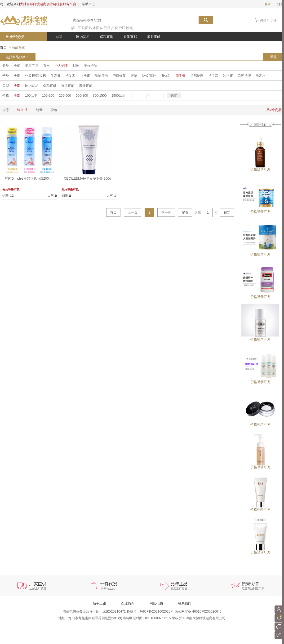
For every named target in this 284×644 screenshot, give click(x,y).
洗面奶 (87, 28)
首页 (3, 47)
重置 (273, 57)
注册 (281, 4)
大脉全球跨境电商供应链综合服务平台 (48, 4)
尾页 (185, 212)
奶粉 (115, 28)
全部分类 (17, 37)
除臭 (129, 28)
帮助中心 (89, 4)
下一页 (166, 212)
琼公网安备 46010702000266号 (198, 611)
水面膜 (98, 28)
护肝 (122, 28)
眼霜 (107, 28)
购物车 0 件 (266, 20)
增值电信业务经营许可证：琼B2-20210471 (95, 611)
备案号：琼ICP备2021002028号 (151, 611)
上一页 (133, 212)
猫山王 (76, 28)
